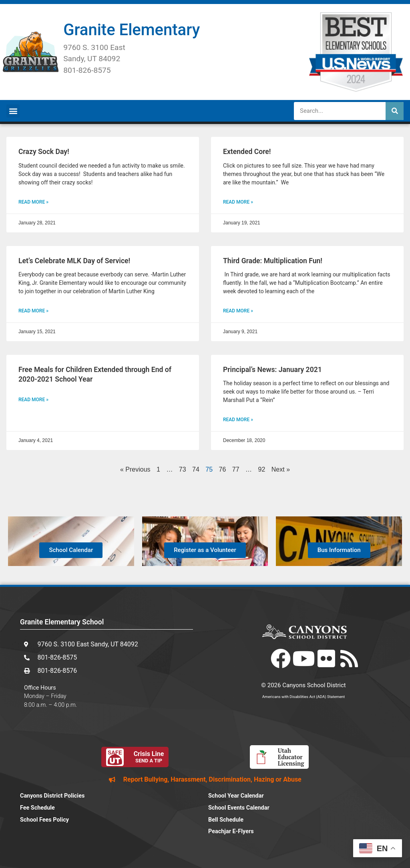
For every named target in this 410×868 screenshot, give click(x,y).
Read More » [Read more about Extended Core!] (238, 202)
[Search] (395, 111)
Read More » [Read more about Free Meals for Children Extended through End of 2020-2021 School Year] (33, 400)
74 (196, 469)
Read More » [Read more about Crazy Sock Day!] (33, 202)
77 (236, 469)
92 (262, 469)
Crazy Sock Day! (44, 152)
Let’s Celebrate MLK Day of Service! (74, 261)
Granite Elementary (132, 30)
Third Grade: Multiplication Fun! (273, 261)
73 (183, 469)
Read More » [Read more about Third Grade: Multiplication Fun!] (238, 311)
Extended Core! (247, 152)
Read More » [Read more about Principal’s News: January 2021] (238, 420)
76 (223, 469)
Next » (281, 469)
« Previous (135, 469)
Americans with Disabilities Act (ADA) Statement (303, 697)
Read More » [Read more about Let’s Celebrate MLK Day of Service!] (33, 311)
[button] (13, 111)
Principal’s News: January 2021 (272, 370)
